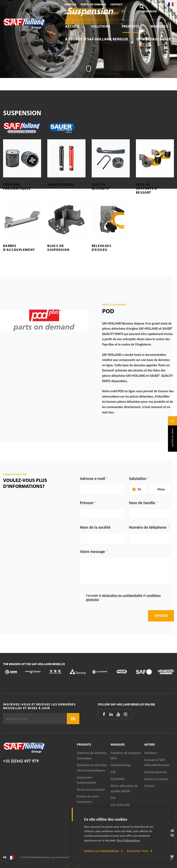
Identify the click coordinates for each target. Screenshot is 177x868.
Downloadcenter (154, 39)
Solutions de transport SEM (126, 756)
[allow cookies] (139, 851)
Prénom (87, 503)
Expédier (161, 616)
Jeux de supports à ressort (147, 188)
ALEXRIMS (118, 779)
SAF (113, 798)
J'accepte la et (123, 597)
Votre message (93, 552)
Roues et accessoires (91, 789)
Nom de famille (142, 503)
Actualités (72, 13)
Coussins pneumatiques (17, 186)
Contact (116, 4)
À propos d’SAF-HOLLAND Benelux (97, 39)
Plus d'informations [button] (128, 841)
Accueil (72, 26)
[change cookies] (103, 851)
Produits (131, 26)
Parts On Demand (93, 4)
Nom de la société (95, 527)
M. (140, 489)
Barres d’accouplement (19, 248)
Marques (159, 26)
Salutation (138, 478)
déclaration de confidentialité (122, 595)
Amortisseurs (61, 184)
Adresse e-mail (93, 478)
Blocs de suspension (58, 248)
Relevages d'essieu (102, 248)
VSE (113, 772)
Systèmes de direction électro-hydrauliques (92, 768)
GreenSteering (120, 765)
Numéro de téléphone (148, 527)
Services (70, 4)
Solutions (101, 26)
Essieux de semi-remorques (88, 799)
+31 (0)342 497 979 (21, 761)
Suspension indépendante (86, 780)
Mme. (161, 489)
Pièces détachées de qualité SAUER (124, 788)
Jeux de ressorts (100, 186)
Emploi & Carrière (97, 13)
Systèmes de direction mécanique (92, 756)
